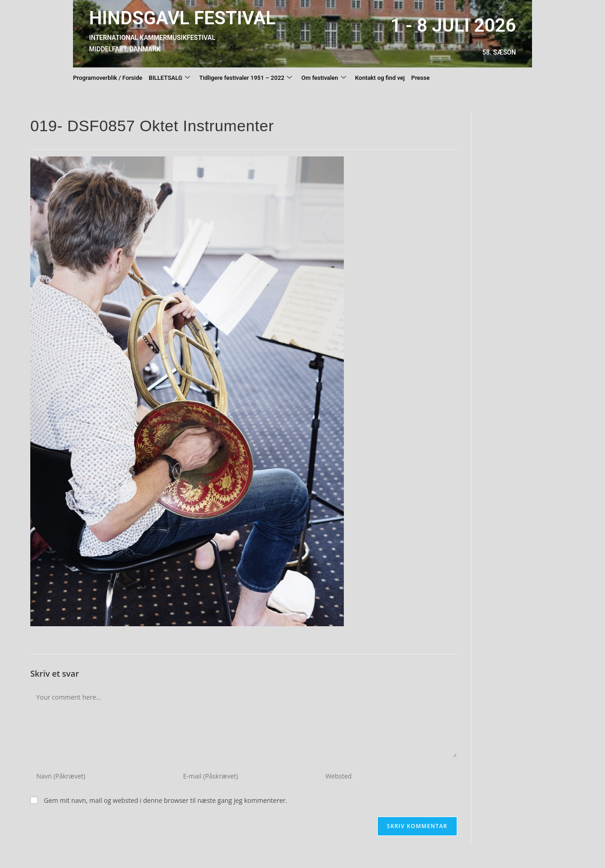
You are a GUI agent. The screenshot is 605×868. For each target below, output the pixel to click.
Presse (420, 78)
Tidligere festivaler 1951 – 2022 (246, 78)
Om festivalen (323, 78)
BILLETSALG (169, 78)
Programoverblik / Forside (108, 78)
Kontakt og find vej (380, 78)
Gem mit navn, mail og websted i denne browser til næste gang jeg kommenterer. (166, 800)
